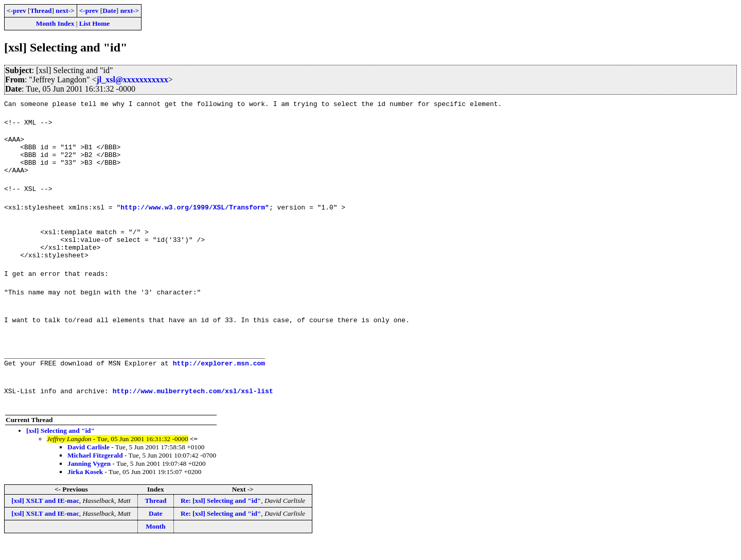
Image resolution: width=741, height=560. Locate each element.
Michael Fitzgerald (95, 474)
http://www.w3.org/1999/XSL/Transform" (195, 215)
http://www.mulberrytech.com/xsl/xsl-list (193, 409)
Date (109, 11)
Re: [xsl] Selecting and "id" (221, 519)
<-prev (16, 11)
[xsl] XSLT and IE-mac (45, 519)
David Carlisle (89, 466)
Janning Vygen (89, 482)
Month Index (55, 23)
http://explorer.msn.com (219, 381)
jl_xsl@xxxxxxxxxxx (132, 80)
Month (156, 545)
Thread (41, 11)
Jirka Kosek (85, 490)
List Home (95, 23)
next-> (65, 11)
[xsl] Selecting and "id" (60, 449)
